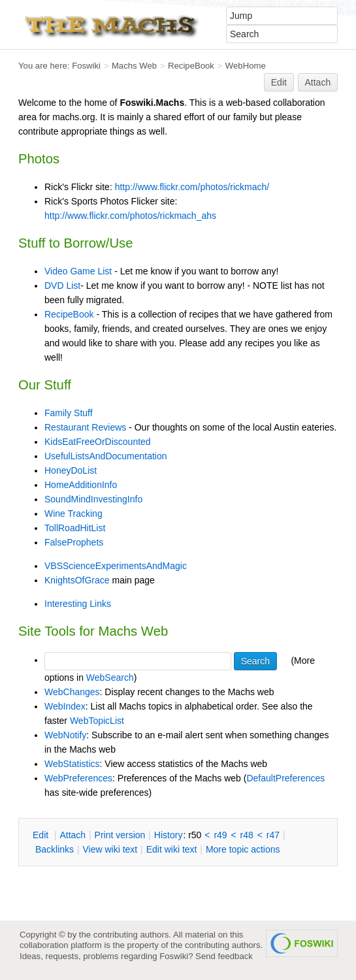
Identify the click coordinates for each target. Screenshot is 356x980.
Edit (279, 82)
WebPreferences (78, 778)
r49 (220, 835)
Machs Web (134, 66)
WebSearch (110, 678)
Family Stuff (69, 413)
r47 (273, 835)
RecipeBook (191, 66)
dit (42, 835)
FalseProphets (74, 542)
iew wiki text (110, 849)
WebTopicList (97, 721)
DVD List (62, 286)
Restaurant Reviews (85, 427)
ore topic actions (243, 849)
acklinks (55, 849)
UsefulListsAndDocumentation (106, 456)
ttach (73, 835)
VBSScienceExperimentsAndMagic (116, 566)
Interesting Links (78, 604)
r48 (247, 835)
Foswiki (86, 66)
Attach (318, 82)
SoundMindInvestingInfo (93, 499)
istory (169, 835)
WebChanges (72, 692)
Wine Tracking (73, 514)
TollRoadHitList (75, 528)
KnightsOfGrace (77, 580)
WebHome (246, 66)
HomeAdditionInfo (81, 485)
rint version (120, 835)
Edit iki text (172, 849)
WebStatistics (72, 764)
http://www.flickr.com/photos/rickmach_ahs (130, 216)
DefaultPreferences (285, 778)
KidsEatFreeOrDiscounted (98, 442)
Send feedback (224, 956)
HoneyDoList (71, 470)
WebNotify (65, 735)
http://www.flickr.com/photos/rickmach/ (192, 187)
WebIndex (65, 706)
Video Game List (78, 271)
